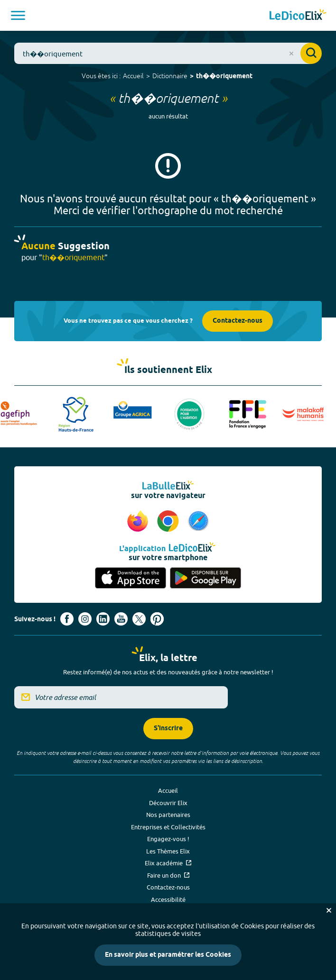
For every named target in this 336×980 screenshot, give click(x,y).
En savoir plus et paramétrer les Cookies (168, 955)
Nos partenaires (168, 815)
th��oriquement (224, 77)
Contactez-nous (238, 321)
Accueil (133, 76)
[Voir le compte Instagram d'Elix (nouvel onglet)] (85, 619)
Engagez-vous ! (168, 839)
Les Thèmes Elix (168, 851)
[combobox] (168, 53)
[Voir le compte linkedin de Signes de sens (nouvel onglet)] (103, 619)
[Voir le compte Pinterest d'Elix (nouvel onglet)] (157, 619)
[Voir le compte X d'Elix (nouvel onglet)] (139, 619)
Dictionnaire (170, 76)
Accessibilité (168, 899)
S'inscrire (168, 729)
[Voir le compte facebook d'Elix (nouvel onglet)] (67, 619)
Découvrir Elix (168, 803)
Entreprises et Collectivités (168, 827)
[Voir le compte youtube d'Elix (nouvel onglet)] (121, 619)
